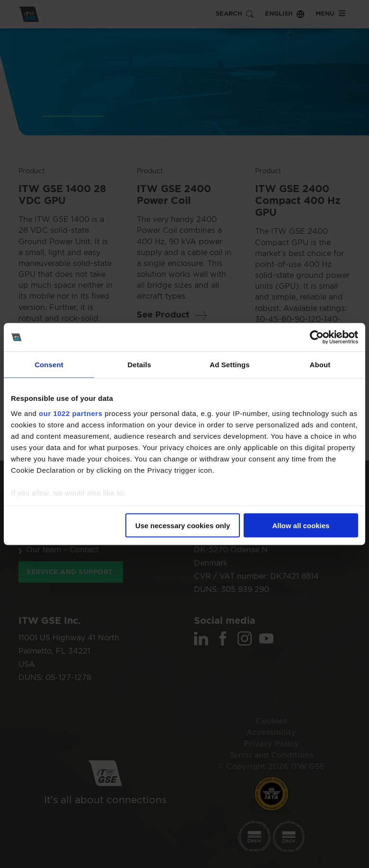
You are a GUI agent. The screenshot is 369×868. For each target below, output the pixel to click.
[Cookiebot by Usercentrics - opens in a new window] (317, 337)
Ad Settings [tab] (229, 365)
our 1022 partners (70, 413)
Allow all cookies (301, 526)
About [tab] (320, 365)
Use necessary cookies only (183, 526)
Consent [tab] (49, 365)
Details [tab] (140, 365)
